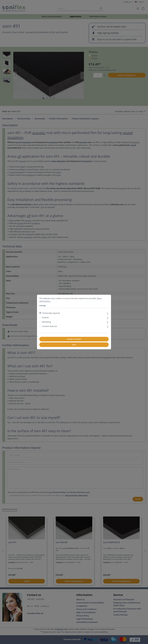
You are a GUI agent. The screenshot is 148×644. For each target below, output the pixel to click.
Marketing (46, 322)
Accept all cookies (74, 339)
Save (74, 345)
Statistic (46, 317)
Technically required (51, 313)
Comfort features (50, 326)
